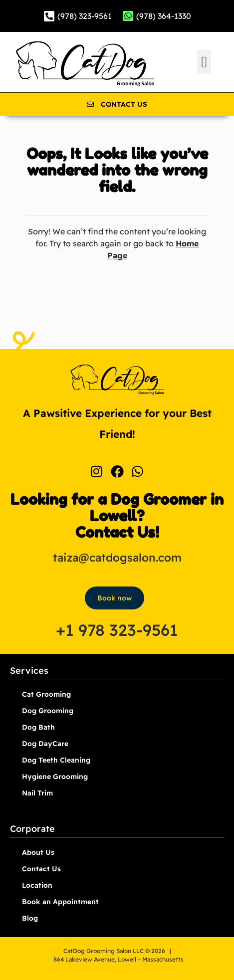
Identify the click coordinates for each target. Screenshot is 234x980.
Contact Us (41, 869)
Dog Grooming (48, 711)
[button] (204, 62)
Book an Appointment (60, 902)
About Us (38, 852)
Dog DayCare (45, 744)
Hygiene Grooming (55, 777)
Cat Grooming (46, 694)
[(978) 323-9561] (49, 16)
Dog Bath (38, 727)
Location (37, 885)
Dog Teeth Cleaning (56, 760)
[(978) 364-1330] (128, 16)
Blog (30, 918)
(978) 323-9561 (85, 16)
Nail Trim (37, 793)
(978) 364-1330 (164, 16)
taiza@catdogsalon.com (117, 558)
